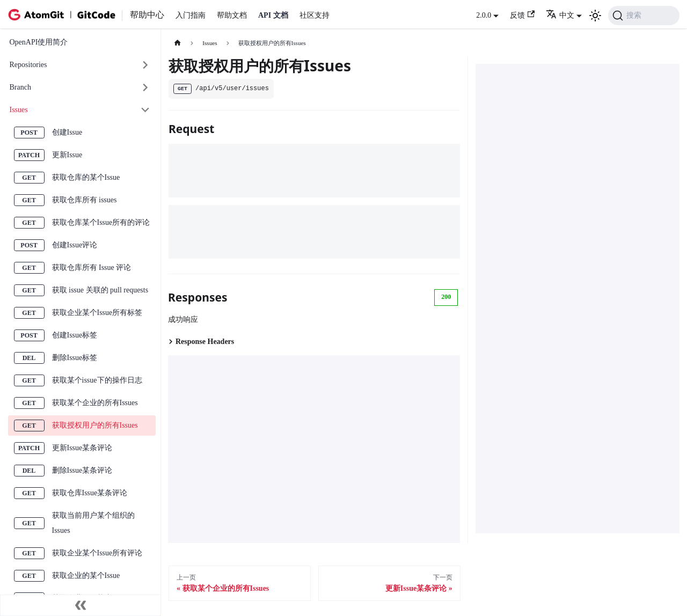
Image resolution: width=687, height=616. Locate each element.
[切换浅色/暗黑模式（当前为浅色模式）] (595, 16)
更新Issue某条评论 (82, 448)
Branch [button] (20, 87)
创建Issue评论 (75, 245)
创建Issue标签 (75, 335)
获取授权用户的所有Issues (95, 425)
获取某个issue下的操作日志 (97, 380)
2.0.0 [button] (484, 15)
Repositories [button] (28, 65)
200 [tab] (446, 297)
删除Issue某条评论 (82, 470)
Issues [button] (19, 110)
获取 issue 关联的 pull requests (100, 290)
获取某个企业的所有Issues (95, 403)
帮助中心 (147, 15)
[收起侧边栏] (81, 605)
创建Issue (67, 132)
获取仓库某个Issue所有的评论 (101, 222)
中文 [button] (560, 15)
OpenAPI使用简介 (39, 42)
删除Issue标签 (75, 358)
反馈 (522, 15)
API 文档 (273, 15)
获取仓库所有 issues (85, 200)
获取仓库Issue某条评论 (90, 493)
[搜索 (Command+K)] (644, 16)
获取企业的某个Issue (86, 575)
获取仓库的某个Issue (86, 177)
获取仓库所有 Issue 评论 (92, 267)
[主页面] (177, 43)
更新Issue (67, 155)
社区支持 (315, 15)
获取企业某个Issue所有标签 (97, 313)
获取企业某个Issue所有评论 (97, 553)
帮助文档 (232, 15)
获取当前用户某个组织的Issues (93, 523)
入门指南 (191, 15)
